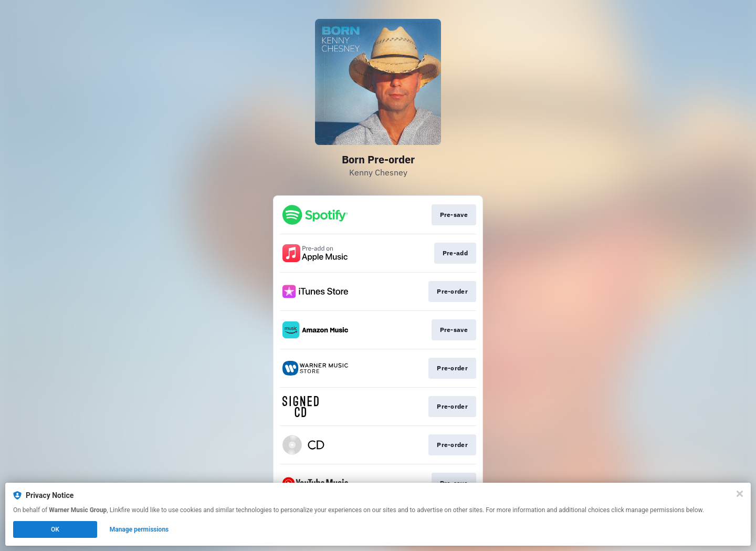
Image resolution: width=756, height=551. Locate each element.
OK (55, 529)
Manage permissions (139, 529)
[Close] (740, 494)
